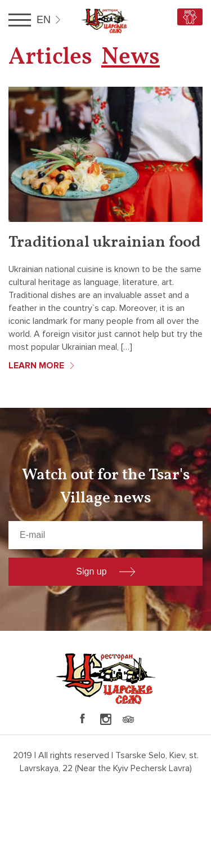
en (44, 20)
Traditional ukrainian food (104, 242)
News (131, 58)
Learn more (36, 366)
